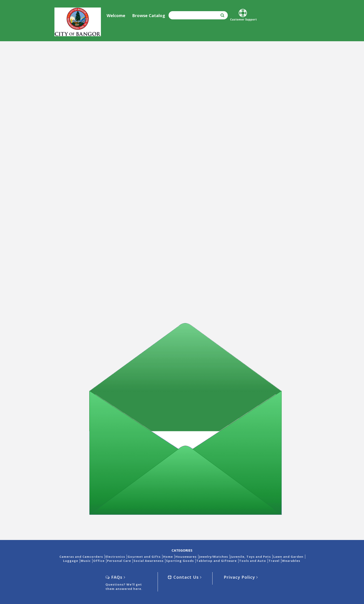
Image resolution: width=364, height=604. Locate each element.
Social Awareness (149, 561)
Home (168, 557)
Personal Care (119, 561)
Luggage (71, 561)
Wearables (291, 561)
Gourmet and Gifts (144, 557)
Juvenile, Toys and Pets (251, 557)
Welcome (116, 15)
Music (86, 561)
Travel (274, 561)
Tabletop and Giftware (217, 561)
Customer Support (243, 15)
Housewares (186, 557)
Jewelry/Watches (214, 557)
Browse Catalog (149, 15)
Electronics (115, 557)
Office (99, 561)
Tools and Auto (253, 561)
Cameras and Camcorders (81, 557)
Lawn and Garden (288, 557)
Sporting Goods (180, 561)
